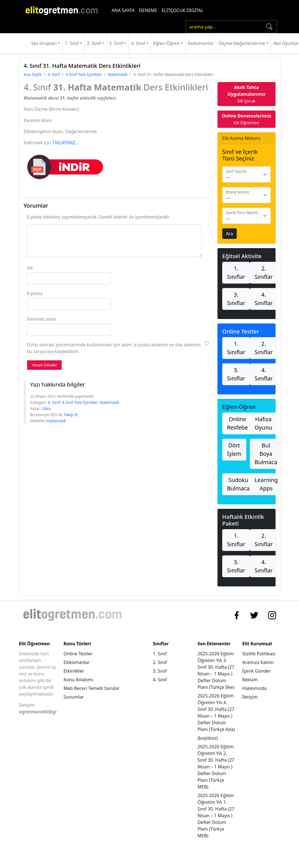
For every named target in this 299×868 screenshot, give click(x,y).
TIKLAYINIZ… (66, 143)
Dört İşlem (234, 449)
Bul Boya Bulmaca (266, 454)
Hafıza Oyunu (263, 423)
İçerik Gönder (257, 671)
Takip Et (71, 415)
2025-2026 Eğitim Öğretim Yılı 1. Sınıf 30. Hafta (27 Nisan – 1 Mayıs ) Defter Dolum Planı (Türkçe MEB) (216, 816)
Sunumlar (74, 697)
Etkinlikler (74, 671)
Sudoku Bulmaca (238, 484)
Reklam (250, 680)
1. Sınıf (72, 43)
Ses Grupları (44, 43)
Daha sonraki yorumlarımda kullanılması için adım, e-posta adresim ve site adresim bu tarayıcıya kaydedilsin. (114, 348)
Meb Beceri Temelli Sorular (91, 688)
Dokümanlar (201, 43)
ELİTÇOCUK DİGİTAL (183, 10)
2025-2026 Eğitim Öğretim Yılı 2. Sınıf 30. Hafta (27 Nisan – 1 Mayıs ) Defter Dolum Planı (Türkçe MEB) (216, 767)
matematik (56, 421)
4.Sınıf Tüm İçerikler (84, 74)
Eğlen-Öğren (166, 43)
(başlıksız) (207, 738)
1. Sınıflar (236, 273)
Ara (229, 234)
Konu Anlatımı (78, 680)
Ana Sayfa (33, 74)
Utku (46, 408)
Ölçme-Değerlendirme (242, 43)
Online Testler (78, 654)
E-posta (35, 293)
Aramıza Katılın (258, 662)
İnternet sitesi (42, 319)
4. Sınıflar (264, 299)
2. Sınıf (94, 43)
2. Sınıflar (264, 273)
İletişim (250, 697)
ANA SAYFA (123, 10)
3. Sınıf (116, 43)
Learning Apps (266, 484)
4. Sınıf (138, 43)
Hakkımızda (254, 688)
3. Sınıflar (236, 299)
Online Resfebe (237, 423)
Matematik (118, 74)
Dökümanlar (76, 662)
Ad (30, 268)
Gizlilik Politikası (259, 654)
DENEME (148, 10)
